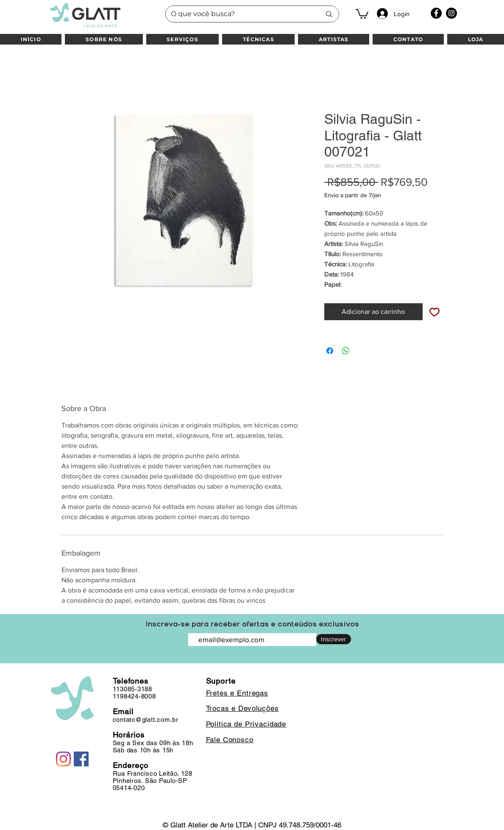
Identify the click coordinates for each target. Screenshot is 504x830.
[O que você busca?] (240, 14)
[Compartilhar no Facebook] (330, 351)
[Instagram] (451, 13)
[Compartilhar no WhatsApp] (346, 351)
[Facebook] (436, 13)
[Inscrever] (334, 639)
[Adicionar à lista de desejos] (434, 312)
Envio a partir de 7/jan (353, 195)
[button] (362, 13)
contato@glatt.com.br (146, 720)
